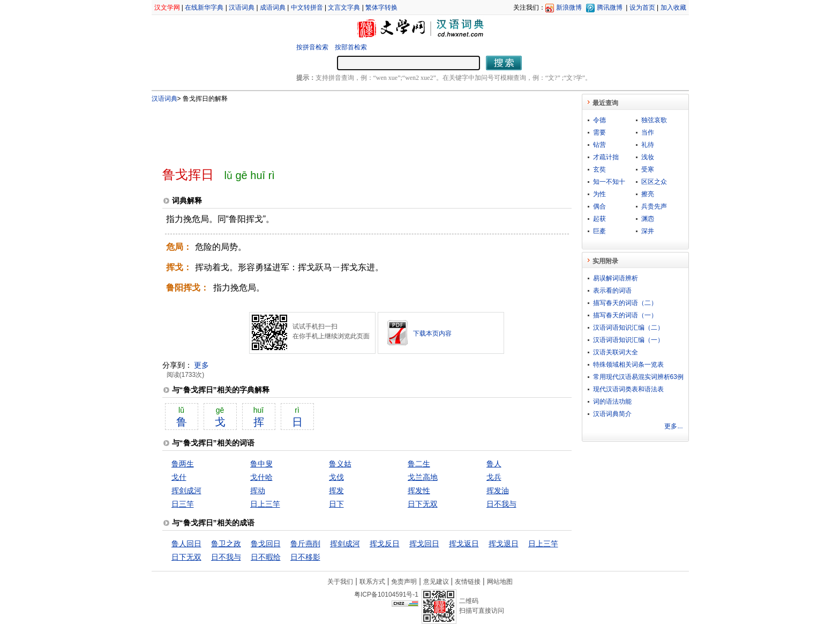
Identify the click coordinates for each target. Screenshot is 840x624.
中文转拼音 (307, 8)
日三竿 (183, 504)
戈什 (179, 477)
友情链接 (468, 582)
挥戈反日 (385, 544)
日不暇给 (266, 557)
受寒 (648, 169)
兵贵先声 (654, 206)
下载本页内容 (432, 333)
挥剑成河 (186, 491)
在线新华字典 (204, 8)
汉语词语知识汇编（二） (628, 328)
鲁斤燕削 (305, 544)
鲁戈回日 (266, 544)
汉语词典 (242, 8)
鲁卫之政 (226, 544)
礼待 (648, 145)
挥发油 (498, 491)
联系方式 (372, 582)
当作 (648, 132)
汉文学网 (167, 8)
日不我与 (501, 504)
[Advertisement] (349, 130)
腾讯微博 (610, 8)
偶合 (599, 206)
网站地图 (500, 582)
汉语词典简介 (612, 414)
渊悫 (648, 219)
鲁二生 (419, 464)
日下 (336, 504)
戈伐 (336, 477)
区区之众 (654, 182)
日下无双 (423, 504)
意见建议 (436, 582)
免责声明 (404, 582)
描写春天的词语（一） (625, 315)
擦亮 (648, 194)
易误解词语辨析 (616, 278)
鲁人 (494, 464)
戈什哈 (261, 477)
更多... (673, 426)
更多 (201, 365)
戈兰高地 (423, 477)
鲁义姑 (340, 464)
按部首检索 (351, 47)
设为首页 (642, 8)
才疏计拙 (606, 157)
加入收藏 (673, 8)
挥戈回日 (424, 544)
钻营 (599, 145)
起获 (599, 219)
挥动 (258, 491)
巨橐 (599, 231)
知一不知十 (609, 182)
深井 (648, 231)
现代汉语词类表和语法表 (628, 389)
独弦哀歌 (654, 120)
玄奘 (599, 169)
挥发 (336, 491)
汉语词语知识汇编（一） (628, 340)
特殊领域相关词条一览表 (628, 365)
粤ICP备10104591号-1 (386, 595)
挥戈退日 (504, 544)
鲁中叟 (261, 464)
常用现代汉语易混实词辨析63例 (638, 377)
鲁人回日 (186, 544)
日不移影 (305, 557)
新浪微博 (569, 8)
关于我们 (340, 582)
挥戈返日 (464, 544)
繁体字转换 (381, 8)
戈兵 (494, 477)
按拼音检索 (312, 47)
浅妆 (648, 157)
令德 (599, 120)
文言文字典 (344, 8)
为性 (599, 194)
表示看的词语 (612, 291)
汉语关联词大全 (616, 352)
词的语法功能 (612, 402)
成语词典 (273, 8)
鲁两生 (183, 464)
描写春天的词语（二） (625, 303)
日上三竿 (265, 504)
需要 (599, 132)
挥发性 (419, 491)
